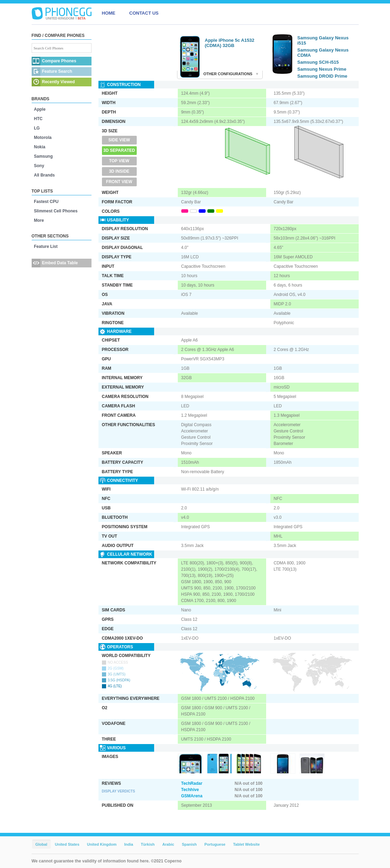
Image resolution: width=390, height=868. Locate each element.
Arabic (168, 844)
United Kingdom (102, 844)
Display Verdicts (119, 791)
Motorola (43, 138)
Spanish (189, 844)
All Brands (45, 175)
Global (41, 844)
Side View (119, 140)
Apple (40, 109)
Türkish (148, 844)
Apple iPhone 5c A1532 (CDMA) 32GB (230, 43)
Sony (39, 166)
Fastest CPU (46, 202)
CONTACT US (144, 13)
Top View (119, 161)
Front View (119, 182)
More (39, 220)
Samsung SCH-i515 (318, 62)
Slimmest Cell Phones (56, 211)
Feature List (46, 247)
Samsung (43, 156)
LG (37, 128)
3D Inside (119, 171)
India (129, 844)
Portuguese (215, 844)
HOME (109, 13)
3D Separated (119, 150)
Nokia (40, 147)
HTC (38, 119)
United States (67, 844)
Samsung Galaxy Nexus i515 (323, 40)
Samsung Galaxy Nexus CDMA (323, 53)
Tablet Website (246, 844)
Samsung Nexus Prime (322, 69)
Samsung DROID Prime (323, 76)
